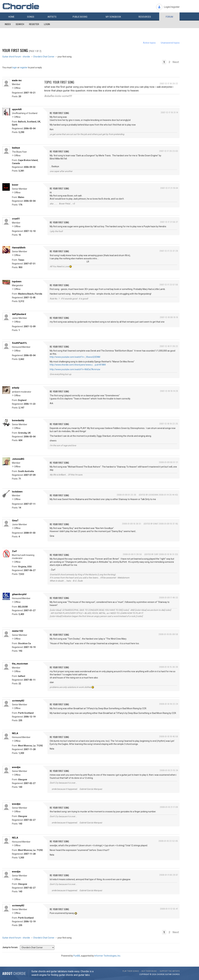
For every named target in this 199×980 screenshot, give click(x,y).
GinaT (15, 521)
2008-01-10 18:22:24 (169, 704)
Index (8, 24)
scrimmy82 (18, 701)
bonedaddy (18, 420)
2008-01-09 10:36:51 (132, 524)
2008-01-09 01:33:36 (126, 495)
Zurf (14, 551)
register (24, 68)
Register (34, 24)
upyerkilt (17, 109)
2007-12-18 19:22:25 (169, 424)
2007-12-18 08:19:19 (169, 317)
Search (20, 24)
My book (113, 17)
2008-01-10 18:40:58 (169, 736)
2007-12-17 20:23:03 (169, 151)
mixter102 (18, 631)
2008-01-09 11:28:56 (132, 554)
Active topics (149, 43)
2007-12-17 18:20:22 (169, 83)
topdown (17, 282)
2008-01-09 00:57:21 (168, 462)
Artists (52, 17)
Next (176, 62)
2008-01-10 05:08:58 (168, 634)
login (15, 68)
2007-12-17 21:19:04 (169, 188)
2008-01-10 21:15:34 (169, 770)
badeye (16, 148)
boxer (15, 185)
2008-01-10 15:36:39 (169, 667)
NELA (15, 733)
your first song (15, 50)
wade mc (17, 80)
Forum (169, 17)
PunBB (77, 956)
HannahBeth (19, 248)
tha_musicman (20, 664)
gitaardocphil (19, 594)
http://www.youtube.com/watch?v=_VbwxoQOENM (75, 357)
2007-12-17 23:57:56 (169, 285)
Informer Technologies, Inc (107, 956)
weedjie (16, 767)
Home (11, 17)
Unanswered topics (170, 43)
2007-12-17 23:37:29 (169, 251)
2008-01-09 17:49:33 (169, 597)
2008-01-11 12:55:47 (169, 909)
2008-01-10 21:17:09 (169, 807)
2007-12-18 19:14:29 (169, 391)
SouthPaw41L (20, 343)
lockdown (17, 492)
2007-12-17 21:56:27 (169, 222)
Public (80, 17)
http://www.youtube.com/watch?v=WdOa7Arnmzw (75, 369)
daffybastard (19, 314)
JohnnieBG (18, 459)
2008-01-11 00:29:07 (169, 875)
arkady (16, 388)
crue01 (16, 219)
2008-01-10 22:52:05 (168, 841)
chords (176, 974)
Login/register (172, 7)
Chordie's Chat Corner (44, 57)
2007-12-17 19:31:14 (169, 112)
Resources (145, 17)
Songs (31, 17)
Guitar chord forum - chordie (16, 57)
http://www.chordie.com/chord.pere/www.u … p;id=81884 (78, 365)
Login (47, 24)
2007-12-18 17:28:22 (169, 346)
